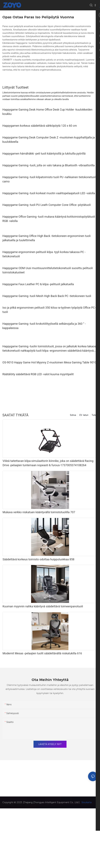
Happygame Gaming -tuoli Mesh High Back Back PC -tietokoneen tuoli (47, 296)
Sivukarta (86, 802)
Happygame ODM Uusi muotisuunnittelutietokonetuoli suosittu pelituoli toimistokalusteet (48, 270)
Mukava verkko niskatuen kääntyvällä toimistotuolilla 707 (39, 512)
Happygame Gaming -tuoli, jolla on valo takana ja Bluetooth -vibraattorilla (48, 165)
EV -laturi (84, 415)
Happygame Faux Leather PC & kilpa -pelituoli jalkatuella (38, 284)
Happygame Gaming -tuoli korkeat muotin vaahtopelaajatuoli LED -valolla (49, 193)
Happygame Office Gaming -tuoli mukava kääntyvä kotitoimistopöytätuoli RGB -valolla (49, 219)
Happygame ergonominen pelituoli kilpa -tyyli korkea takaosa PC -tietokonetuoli (44, 254)
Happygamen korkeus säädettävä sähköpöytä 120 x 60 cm (40, 126)
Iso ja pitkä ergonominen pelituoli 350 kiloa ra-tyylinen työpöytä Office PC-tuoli (49, 310)
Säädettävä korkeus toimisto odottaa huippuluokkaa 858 (38, 559)
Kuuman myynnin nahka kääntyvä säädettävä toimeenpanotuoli (43, 606)
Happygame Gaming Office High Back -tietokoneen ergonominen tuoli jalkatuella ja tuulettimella (46, 238)
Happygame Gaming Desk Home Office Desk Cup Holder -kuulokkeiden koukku (47, 112)
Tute (94, 415)
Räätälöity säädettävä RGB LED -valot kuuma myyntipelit (38, 374)
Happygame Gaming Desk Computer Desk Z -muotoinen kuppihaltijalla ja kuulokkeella (49, 140)
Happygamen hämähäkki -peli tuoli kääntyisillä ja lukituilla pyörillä (44, 154)
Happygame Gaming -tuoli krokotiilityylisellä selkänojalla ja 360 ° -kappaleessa (44, 326)
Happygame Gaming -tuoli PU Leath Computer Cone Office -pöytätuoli (47, 205)
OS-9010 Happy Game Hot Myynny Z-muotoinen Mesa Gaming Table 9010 (49, 362)
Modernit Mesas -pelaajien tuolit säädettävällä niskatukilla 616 (42, 653)
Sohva (73, 415)
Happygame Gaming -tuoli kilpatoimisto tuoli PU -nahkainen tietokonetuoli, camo (50, 179)
